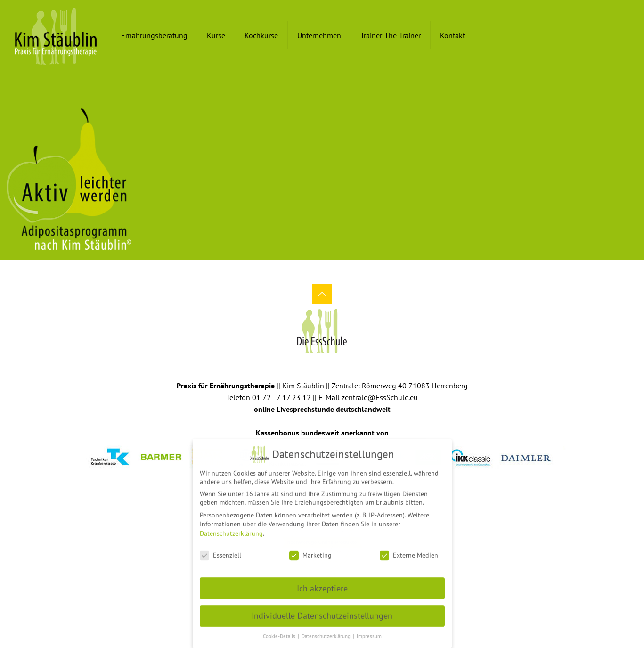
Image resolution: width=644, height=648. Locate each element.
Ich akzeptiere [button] (322, 585)
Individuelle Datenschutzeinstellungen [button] (322, 612)
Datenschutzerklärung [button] (327, 633)
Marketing (310, 552)
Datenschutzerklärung (231, 530)
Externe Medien (409, 552)
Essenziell (220, 552)
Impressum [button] (369, 633)
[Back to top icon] (322, 294)
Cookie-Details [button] (280, 633)
